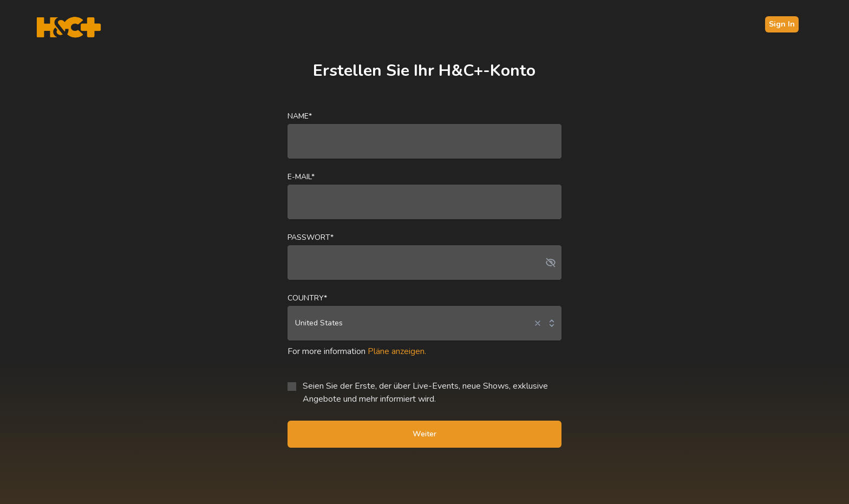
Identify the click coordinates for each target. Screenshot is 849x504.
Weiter (424, 434)
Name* (300, 116)
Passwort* (311, 237)
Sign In (782, 24)
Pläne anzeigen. (397, 351)
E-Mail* (301, 177)
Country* (307, 298)
